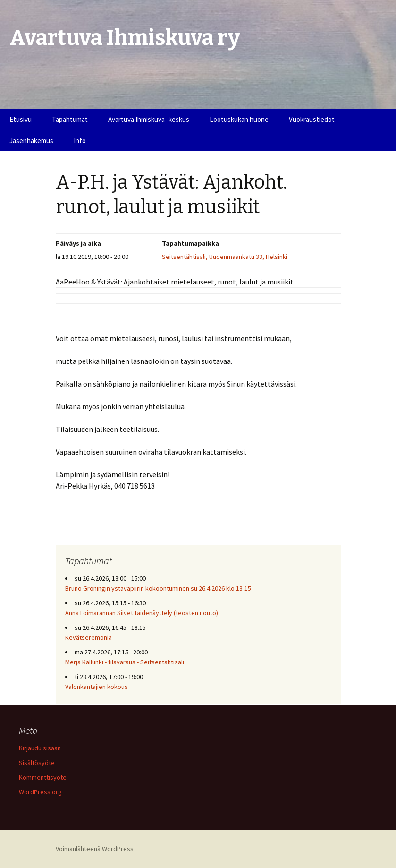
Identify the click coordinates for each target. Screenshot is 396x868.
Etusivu (21, 119)
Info (80, 141)
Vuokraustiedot (312, 119)
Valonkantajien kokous (97, 687)
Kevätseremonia (88, 637)
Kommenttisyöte (43, 777)
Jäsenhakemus (31, 141)
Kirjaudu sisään (40, 748)
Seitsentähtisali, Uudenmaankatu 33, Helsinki (225, 257)
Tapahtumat (70, 119)
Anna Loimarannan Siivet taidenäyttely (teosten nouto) (142, 613)
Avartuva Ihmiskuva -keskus (149, 119)
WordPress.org (40, 792)
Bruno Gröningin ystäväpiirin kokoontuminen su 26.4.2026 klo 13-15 (158, 588)
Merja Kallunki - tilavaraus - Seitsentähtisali (125, 662)
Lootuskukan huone (239, 119)
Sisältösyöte (37, 763)
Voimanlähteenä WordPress (95, 849)
